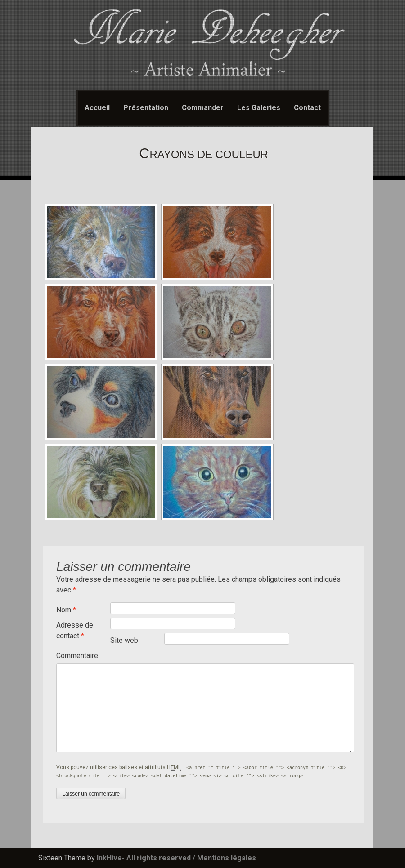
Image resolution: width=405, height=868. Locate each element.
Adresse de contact (75, 630)
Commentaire (77, 656)
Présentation (146, 108)
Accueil (97, 108)
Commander (203, 108)
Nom (66, 610)
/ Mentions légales (224, 858)
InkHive (109, 858)
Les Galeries (259, 108)
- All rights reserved (156, 858)
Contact (307, 108)
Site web (124, 640)
